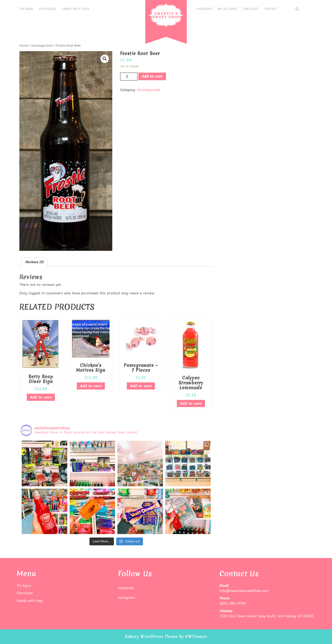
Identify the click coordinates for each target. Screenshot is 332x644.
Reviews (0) (35, 262)
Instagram (126, 598)
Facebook (126, 588)
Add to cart (152, 76)
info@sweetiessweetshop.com (244, 591)
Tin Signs (26, 9)
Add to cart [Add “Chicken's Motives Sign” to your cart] (91, 386)
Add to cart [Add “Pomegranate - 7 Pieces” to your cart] (141, 386)
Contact (271, 9)
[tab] (35, 262)
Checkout (204, 9)
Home (24, 46)
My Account (227, 9)
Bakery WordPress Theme (151, 637)
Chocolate (47, 9)
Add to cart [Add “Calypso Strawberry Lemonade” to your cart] (191, 404)
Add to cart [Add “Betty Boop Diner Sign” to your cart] (41, 397)
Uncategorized (42, 46)
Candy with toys (76, 9)
